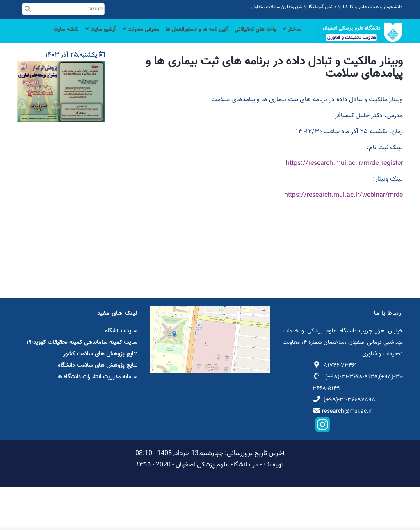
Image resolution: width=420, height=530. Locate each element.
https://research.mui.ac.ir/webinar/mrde (344, 238)
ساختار (291, 38)
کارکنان (346, 7)
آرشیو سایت (77, 38)
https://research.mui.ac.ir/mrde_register (344, 206)
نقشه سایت (287, 71)
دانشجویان (392, 7)
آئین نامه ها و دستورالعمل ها (184, 38)
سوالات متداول (266, 7)
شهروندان (293, 7)
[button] (61, 109)
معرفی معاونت (122, 38)
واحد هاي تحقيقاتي (249, 38)
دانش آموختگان (321, 7)
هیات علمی (367, 7)
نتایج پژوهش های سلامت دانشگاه (98, 408)
